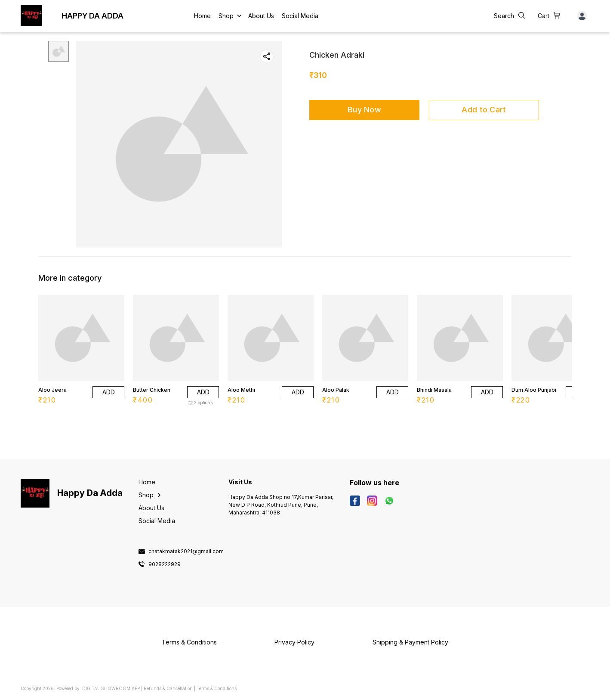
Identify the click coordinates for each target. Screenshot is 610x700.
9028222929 (165, 564)
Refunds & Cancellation (168, 688)
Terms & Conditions (217, 688)
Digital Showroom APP (111, 688)
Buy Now (364, 110)
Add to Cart (484, 110)
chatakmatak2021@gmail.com (186, 551)
